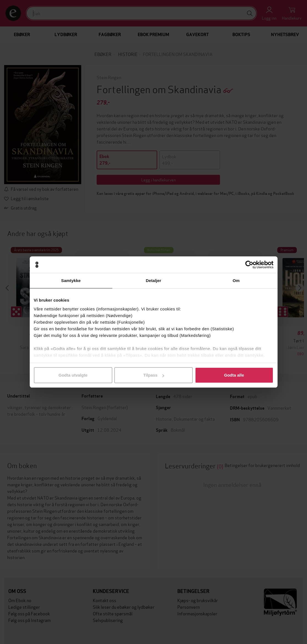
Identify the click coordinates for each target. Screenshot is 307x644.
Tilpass (154, 375)
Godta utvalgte (73, 375)
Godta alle (234, 375)
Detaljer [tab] (154, 281)
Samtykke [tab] (71, 281)
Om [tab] (236, 281)
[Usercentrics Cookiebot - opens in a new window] (249, 265)
